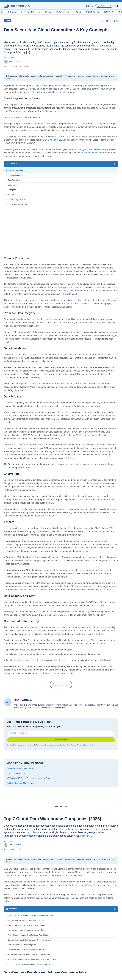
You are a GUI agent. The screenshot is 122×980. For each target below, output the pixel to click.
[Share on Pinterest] (114, 21)
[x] (92, 6)
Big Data (21, 12)
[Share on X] (110, 21)
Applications (71, 12)
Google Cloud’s (95, 387)
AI (48, 12)
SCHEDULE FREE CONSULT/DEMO (22, 117)
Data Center (36, 12)
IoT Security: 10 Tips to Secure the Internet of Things (29, 778)
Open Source (101, 12)
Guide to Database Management (21, 783)
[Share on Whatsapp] (117, 21)
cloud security (81, 124)
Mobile (86, 12)
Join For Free (61, 740)
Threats (11, 195)
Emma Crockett (12, 845)
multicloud (9, 326)
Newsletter (104, 6)
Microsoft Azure (41, 304)
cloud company (59, 92)
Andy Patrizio (12, 62)
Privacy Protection (15, 170)
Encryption (12, 190)
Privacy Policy (89, 745)
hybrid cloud (45, 124)
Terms (79, 745)
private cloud (71, 294)
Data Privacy (13, 185)
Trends (8, 12)
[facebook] (87, 6)
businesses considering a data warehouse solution (32, 882)
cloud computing (25, 85)
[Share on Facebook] (107, 21)
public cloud (23, 124)
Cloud (57, 12)
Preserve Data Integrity (17, 175)
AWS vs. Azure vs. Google (57, 140)
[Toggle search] (117, 6)
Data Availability (14, 180)
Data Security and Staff (17, 200)
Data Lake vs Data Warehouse (20, 768)
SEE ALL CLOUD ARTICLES (61, 685)
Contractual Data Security (18, 204)
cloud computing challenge (91, 153)
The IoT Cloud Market (16, 773)
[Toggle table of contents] (61, 164)
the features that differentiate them (85, 885)
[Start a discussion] (103, 21)
